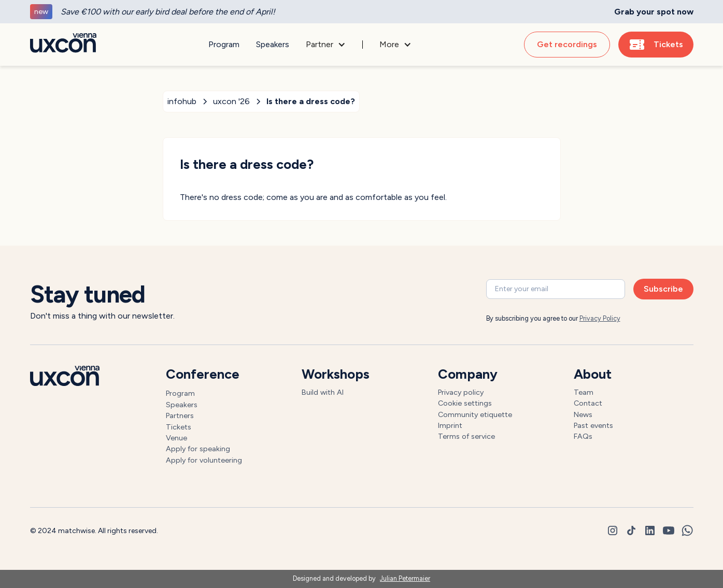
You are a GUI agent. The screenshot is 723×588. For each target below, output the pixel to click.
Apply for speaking (198, 449)
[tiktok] (631, 530)
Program (224, 44)
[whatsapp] (687, 530)
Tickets (179, 427)
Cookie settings (465, 403)
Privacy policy (461, 392)
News (583, 414)
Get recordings (567, 44)
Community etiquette (475, 414)
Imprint (450, 425)
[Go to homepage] (63, 45)
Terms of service (466, 436)
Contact (588, 403)
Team (584, 392)
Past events (593, 425)
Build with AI (323, 392)
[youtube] (669, 530)
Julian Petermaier (405, 578)
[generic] (361, 12)
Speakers (273, 44)
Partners (180, 415)
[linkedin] (650, 530)
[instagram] (613, 530)
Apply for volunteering (204, 460)
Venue (176, 438)
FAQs (583, 436)
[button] (326, 45)
